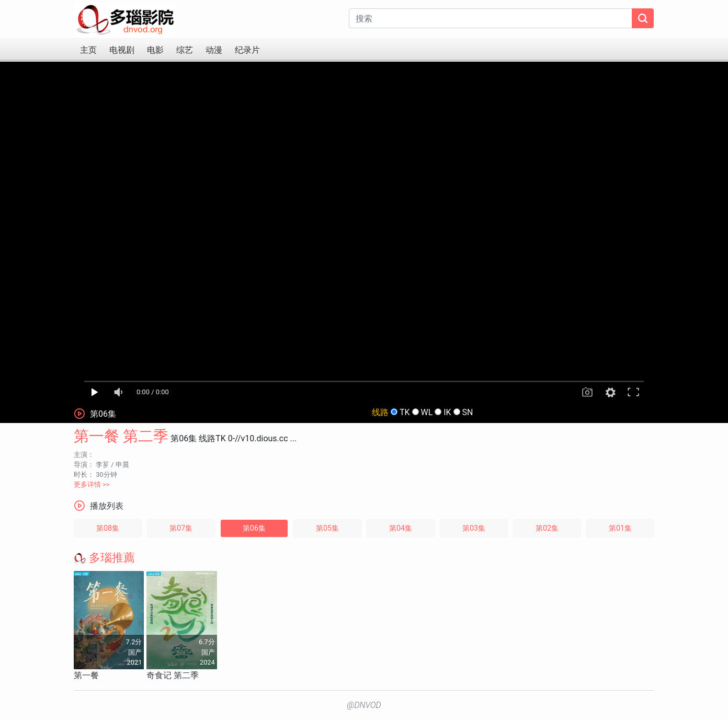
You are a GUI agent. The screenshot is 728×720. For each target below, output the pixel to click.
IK (447, 412)
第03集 (474, 528)
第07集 (181, 528)
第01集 (620, 528)
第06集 (254, 528)
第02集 (547, 528)
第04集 (401, 528)
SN (468, 412)
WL (426, 412)
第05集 (327, 528)
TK (405, 412)
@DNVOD (364, 705)
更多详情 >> (92, 484)
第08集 (108, 528)
